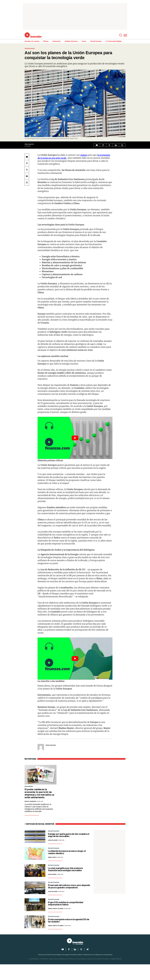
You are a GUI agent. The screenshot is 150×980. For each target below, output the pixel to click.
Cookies (79, 970)
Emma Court (52, 860)
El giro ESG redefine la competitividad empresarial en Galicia (66, 916)
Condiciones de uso (89, 970)
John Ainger (52, 881)
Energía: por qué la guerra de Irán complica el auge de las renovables (69, 837)
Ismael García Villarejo (56, 923)
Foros (84, 41)
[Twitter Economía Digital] (109, 145)
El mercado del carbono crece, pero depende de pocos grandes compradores (69, 895)
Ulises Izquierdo (29, 144)
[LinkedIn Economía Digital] (116, 145)
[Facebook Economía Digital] (103, 145)
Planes (46, 41)
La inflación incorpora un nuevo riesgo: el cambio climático (67, 855)
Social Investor (96, 41)
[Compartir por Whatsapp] (122, 145)
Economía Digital (56, 970)
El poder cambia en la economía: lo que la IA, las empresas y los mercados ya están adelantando (40, 794)
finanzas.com (42, 970)
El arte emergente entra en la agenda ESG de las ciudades (65, 936)
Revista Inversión (30, 802)
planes (84, 155)
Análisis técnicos (71, 41)
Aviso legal (65, 970)
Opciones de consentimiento (104, 970)
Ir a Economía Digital (114, 41)
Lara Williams (53, 842)
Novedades (29, 786)
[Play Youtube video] (75, 438)
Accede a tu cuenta (32, 41)
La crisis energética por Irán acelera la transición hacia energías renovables (69, 874)
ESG (49, 970)
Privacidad (73, 970)
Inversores (56, 41)
